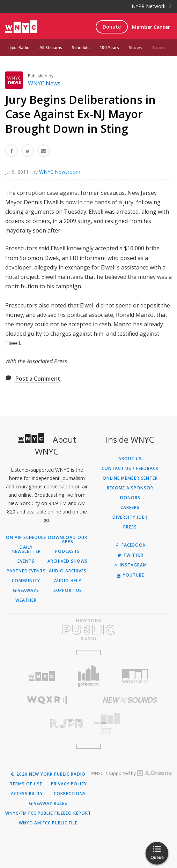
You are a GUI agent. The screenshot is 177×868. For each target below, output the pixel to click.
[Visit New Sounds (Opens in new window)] (130, 700)
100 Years (109, 48)
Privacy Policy (69, 784)
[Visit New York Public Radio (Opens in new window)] (88, 630)
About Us (130, 459)
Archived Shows (68, 561)
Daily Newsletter (26, 549)
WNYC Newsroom (60, 172)
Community (26, 581)
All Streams (51, 48)
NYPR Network (152, 6)
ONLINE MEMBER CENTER (130, 478)
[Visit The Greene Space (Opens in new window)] (130, 724)
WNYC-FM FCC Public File (34, 813)
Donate (112, 27)
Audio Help (68, 581)
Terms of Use (26, 784)
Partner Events (26, 571)
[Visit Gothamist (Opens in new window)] (89, 676)
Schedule (81, 48)
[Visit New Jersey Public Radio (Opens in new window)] (47, 724)
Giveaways (26, 591)
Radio (24, 48)
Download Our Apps (68, 540)
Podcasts (68, 551)
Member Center (151, 27)
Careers (130, 508)
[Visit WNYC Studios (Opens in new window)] (135, 676)
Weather (26, 600)
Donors (130, 498)
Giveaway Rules (48, 804)
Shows (135, 48)
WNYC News (44, 83)
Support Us (68, 591)
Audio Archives (68, 571)
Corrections (70, 794)
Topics (158, 48)
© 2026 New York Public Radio (48, 774)
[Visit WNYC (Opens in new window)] (42, 676)
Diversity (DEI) (130, 517)
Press (130, 527)
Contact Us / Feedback (130, 469)
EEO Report (77, 813)
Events (26, 561)
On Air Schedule (26, 538)
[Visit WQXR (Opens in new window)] (47, 700)
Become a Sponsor (130, 488)
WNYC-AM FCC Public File (48, 823)
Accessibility (27, 794)
